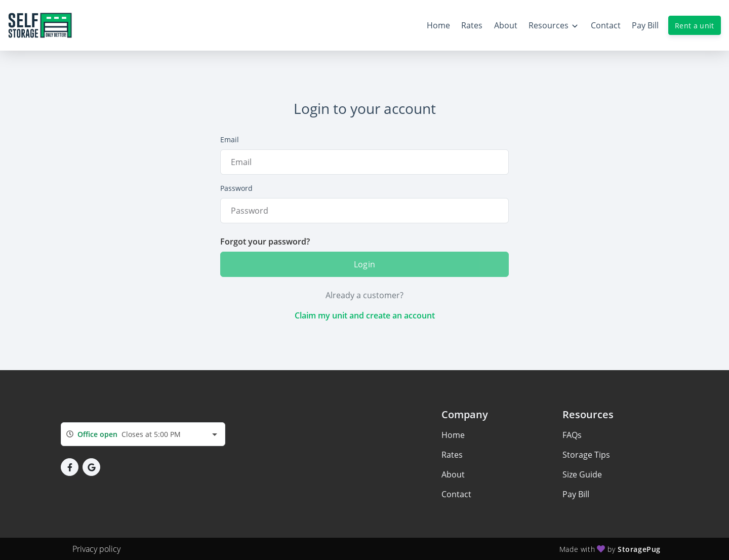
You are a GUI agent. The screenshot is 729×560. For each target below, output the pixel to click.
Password (236, 188)
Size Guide (582, 474)
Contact (456, 494)
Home (453, 435)
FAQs (572, 435)
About (453, 474)
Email (230, 139)
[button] (70, 467)
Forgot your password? (265, 242)
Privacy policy (96, 549)
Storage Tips (586, 455)
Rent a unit (695, 26)
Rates (452, 455)
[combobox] (143, 434)
